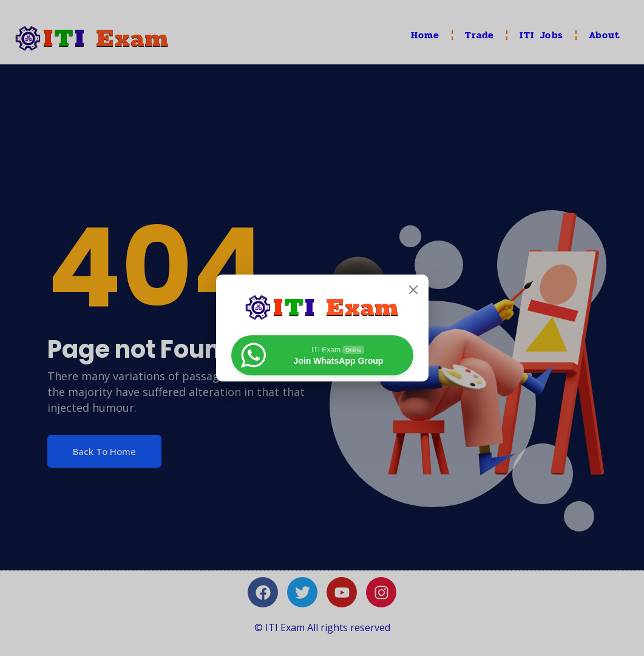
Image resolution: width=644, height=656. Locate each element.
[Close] (413, 290)
